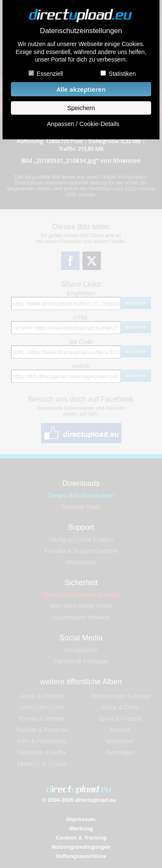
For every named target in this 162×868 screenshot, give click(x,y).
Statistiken (122, 74)
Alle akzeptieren (81, 89)
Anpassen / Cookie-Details (83, 124)
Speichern (81, 108)
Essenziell (50, 74)
